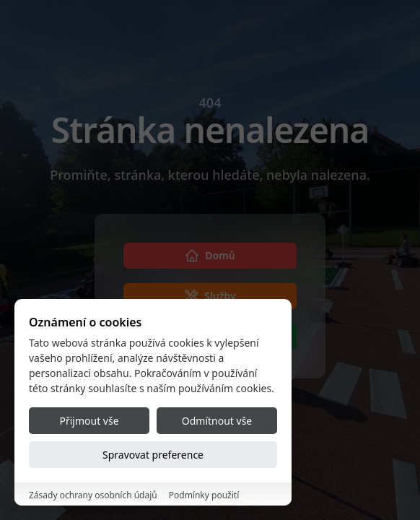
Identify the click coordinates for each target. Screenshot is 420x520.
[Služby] (210, 296)
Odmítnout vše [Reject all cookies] (217, 421)
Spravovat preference (153, 455)
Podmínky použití (204, 495)
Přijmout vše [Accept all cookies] (89, 421)
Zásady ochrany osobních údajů (93, 495)
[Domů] (210, 256)
